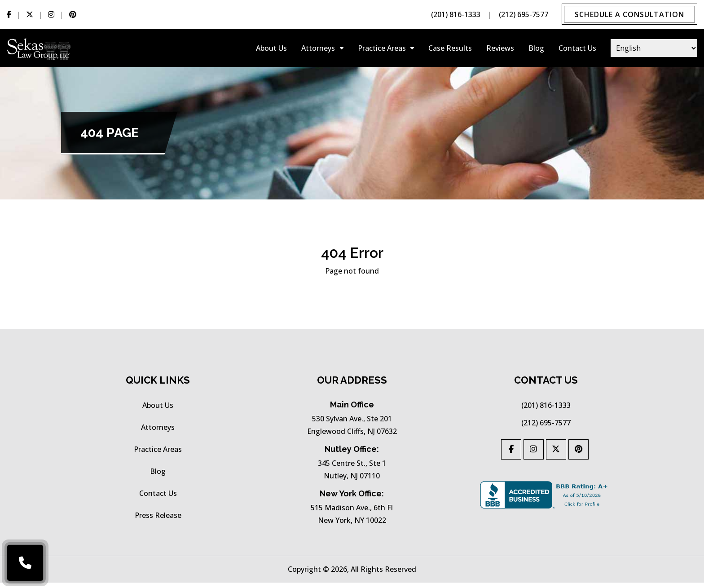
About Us (271, 49)
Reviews (500, 49)
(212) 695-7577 (522, 15)
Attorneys (318, 49)
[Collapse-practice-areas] (412, 49)
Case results (450, 49)
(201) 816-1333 (454, 15)
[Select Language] (654, 49)
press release (158, 521)
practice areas (382, 49)
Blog (536, 49)
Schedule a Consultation (629, 15)
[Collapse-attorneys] (342, 49)
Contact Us (577, 49)
